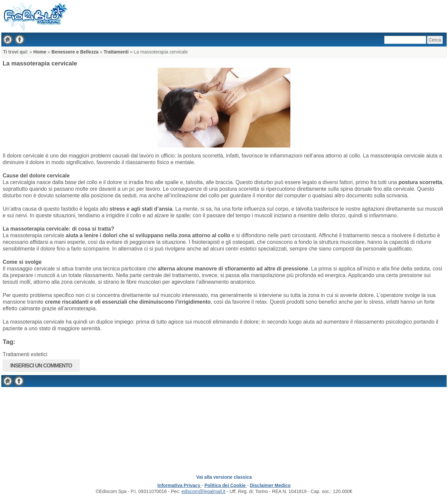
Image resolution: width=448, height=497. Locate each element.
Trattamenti (117, 52)
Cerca (435, 40)
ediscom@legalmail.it (203, 491)
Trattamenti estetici (25, 354)
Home (40, 52)
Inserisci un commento (41, 366)
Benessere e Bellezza (75, 52)
